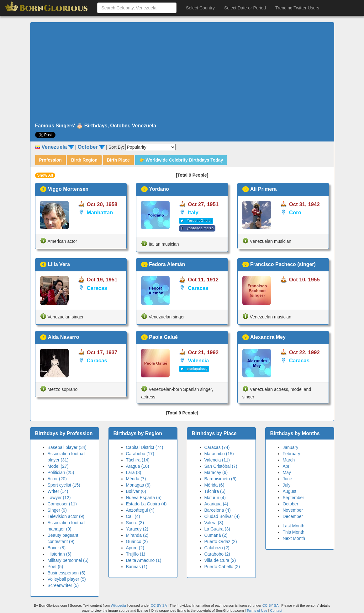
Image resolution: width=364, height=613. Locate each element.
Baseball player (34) (67, 447)
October (291, 504)
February (292, 454)
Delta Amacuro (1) (144, 560)
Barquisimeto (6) (221, 479)
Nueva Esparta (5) (144, 498)
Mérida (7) (136, 479)
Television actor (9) (66, 516)
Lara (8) (134, 472)
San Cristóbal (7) (221, 466)
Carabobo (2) (217, 554)
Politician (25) (61, 472)
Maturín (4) (215, 498)
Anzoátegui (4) (140, 510)
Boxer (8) (57, 548)
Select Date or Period (245, 8)
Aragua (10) (138, 466)
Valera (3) (214, 523)
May (287, 472)
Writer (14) (58, 491)
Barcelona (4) (218, 510)
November (293, 510)
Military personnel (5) (68, 560)
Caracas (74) (217, 447)
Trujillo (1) (136, 554)
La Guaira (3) (217, 529)
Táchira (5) (215, 491)
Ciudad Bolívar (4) (222, 516)
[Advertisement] (182, 73)
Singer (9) (57, 510)
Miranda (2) (137, 535)
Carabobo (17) (140, 454)
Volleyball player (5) (67, 579)
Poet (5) (55, 567)
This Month (294, 532)
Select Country (200, 8)
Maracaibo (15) (219, 454)
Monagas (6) (138, 485)
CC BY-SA (159, 605)
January (291, 447)
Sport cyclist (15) (64, 485)
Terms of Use (257, 610)
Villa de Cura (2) (220, 560)
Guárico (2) (137, 541)
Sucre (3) (135, 523)
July (287, 485)
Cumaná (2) (216, 535)
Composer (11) (62, 504)
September (293, 498)
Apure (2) (135, 548)
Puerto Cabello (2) (222, 567)
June (288, 479)
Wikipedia (118, 605)
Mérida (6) (214, 485)
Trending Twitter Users (297, 8)
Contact (276, 610)
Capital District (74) (145, 447)
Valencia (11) (217, 460)
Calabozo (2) (217, 548)
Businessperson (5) (67, 573)
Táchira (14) (138, 460)
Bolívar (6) (136, 491)
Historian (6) (60, 554)
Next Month (294, 538)
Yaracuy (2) (137, 529)
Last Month (294, 526)
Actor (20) (57, 479)
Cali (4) (133, 516)
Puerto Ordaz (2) (221, 541)
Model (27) (58, 466)
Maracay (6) (216, 472)
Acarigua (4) (216, 504)
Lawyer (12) (59, 498)
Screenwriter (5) (63, 585)
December (293, 516)
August (290, 491)
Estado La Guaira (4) (146, 504)
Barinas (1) (137, 567)
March (289, 460)
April (287, 466)
